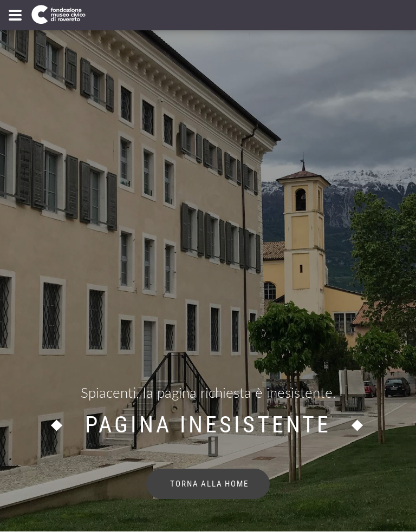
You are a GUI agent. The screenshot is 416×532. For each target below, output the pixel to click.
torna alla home (208, 484)
